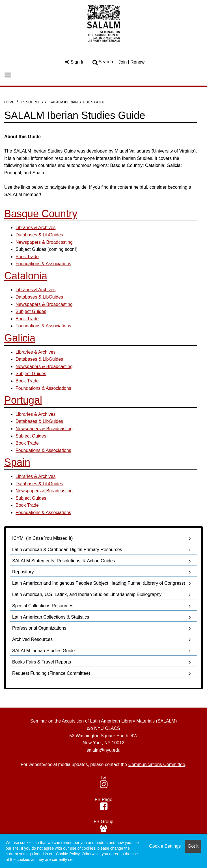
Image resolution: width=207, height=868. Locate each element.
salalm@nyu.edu (103, 750)
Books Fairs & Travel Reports (42, 662)
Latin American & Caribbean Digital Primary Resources (67, 550)
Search (106, 62)
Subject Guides (31, 311)
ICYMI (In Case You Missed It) (42, 538)
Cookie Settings (165, 846)
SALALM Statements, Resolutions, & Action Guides (64, 561)
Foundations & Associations (43, 326)
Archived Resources (32, 639)
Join (123, 62)
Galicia (20, 338)
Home (9, 102)
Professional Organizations (39, 628)
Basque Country (41, 214)
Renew (137, 62)
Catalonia (26, 276)
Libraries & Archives (35, 228)
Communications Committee (157, 764)
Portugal (23, 400)
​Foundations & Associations (43, 264)
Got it (193, 846)
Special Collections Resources (43, 606)
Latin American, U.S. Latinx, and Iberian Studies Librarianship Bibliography (87, 594)
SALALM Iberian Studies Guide (77, 102)
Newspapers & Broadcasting (44, 242)
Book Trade (27, 257)
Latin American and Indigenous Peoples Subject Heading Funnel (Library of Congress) (99, 583)
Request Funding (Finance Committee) (51, 673)
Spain (17, 462)
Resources (32, 102)
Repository (23, 572)
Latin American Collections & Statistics (51, 617)
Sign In (75, 62)
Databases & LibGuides (39, 235)
